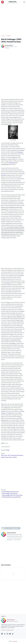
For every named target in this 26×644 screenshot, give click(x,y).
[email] (19, 528)
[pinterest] (16, 528)
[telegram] (13, 528)
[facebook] (5, 528)
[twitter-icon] (5, 634)
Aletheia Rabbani (11, 620)
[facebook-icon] (2, 634)
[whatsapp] (10, 528)
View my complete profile (7, 630)
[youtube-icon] (10, 634)
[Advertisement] (13, 20)
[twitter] (8, 528)
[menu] (2, 2)
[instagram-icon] (7, 634)
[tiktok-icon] (13, 634)
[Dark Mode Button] (24, 2)
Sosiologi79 (13, 2)
